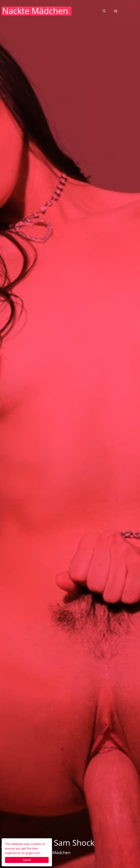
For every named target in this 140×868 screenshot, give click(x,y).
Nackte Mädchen (35, 11)
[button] (104, 11)
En (133, 6)
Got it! (27, 860)
